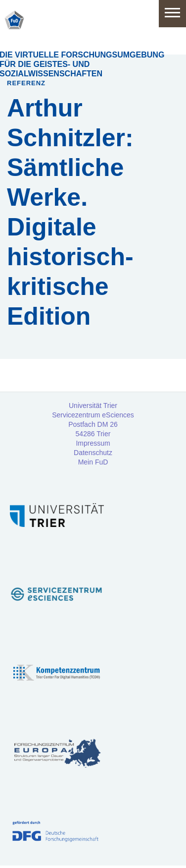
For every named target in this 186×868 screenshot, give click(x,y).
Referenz (26, 83)
